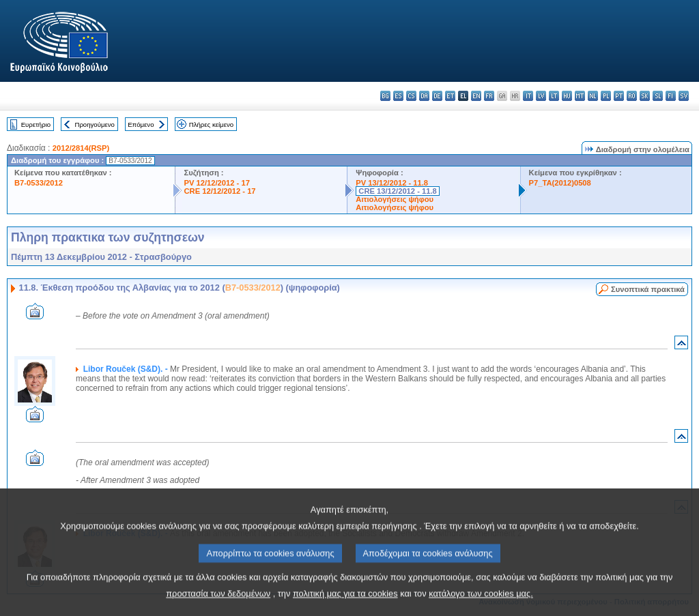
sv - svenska (684, 96)
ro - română (632, 96)
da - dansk (424, 96)
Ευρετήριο (36, 124)
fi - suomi (671, 96)
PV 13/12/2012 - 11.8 (392, 183)
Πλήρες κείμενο (211, 124)
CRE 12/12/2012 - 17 (219, 191)
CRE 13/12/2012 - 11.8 (397, 191)
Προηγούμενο (94, 124)
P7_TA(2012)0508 (560, 183)
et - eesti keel (450, 96)
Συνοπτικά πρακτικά (648, 289)
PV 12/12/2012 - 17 (216, 183)
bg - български (385, 96)
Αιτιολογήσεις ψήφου (395, 199)
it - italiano (528, 96)
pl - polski (606, 96)
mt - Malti (580, 96)
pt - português (619, 96)
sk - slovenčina (645, 96)
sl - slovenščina (658, 96)
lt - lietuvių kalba (554, 96)
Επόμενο (141, 124)
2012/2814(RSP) (81, 148)
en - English (476, 96)
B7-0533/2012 (39, 183)
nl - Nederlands (593, 96)
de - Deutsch (437, 96)
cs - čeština (411, 96)
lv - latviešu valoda (541, 96)
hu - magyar (567, 96)
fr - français (489, 96)
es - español (398, 96)
